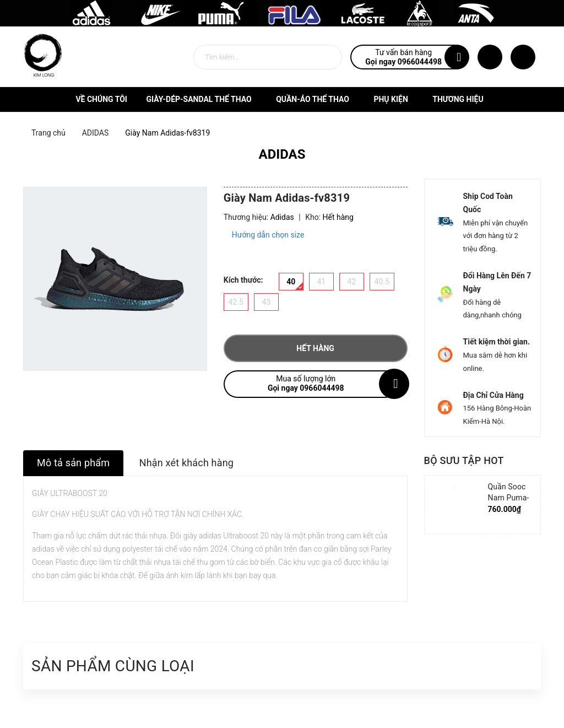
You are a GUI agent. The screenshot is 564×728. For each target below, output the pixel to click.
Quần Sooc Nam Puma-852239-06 (509, 498)
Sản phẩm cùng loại (113, 666)
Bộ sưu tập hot (464, 460)
